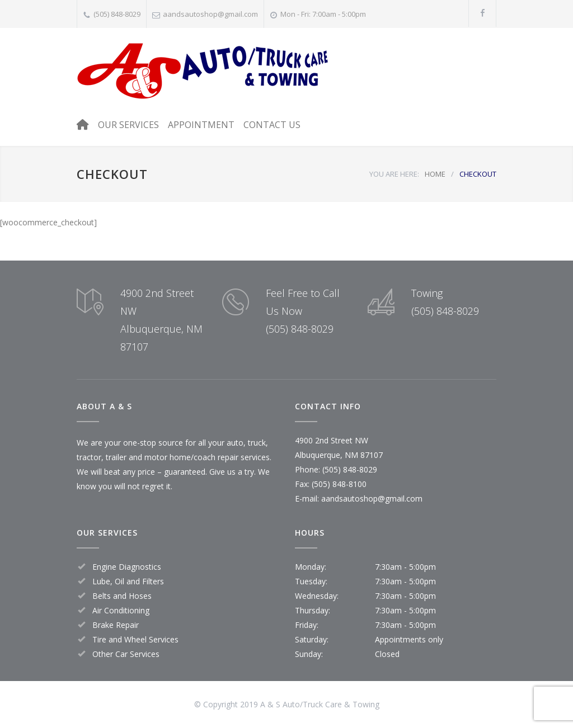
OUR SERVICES (128, 125)
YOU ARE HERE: (394, 174)
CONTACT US (272, 125)
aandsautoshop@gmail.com (210, 14)
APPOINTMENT (201, 125)
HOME (435, 174)
